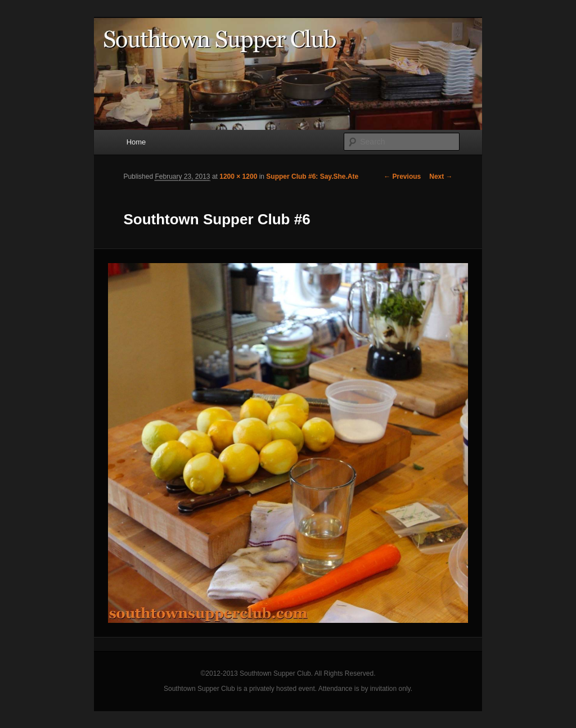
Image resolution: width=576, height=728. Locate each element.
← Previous (402, 177)
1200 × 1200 (238, 177)
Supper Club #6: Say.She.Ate (312, 177)
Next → (441, 177)
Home (136, 142)
